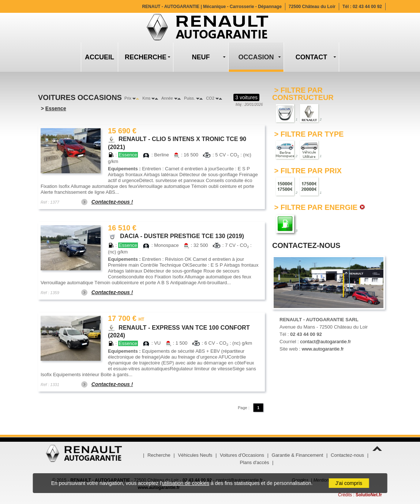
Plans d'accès (255, 462)
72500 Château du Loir (312, 7)
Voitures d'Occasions (242, 455)
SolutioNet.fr (369, 495)
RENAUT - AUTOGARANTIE (212, 7)
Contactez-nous (347, 455)
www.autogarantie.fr (323, 349)
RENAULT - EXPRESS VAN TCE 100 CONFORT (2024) (179, 327)
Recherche (159, 455)
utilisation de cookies (186, 483)
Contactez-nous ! (112, 202)
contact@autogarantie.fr (325, 342)
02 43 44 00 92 (367, 7)
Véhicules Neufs (195, 455)
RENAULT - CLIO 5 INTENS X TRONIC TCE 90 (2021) (177, 139)
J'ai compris (349, 483)
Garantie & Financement (298, 455)
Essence (56, 108)
